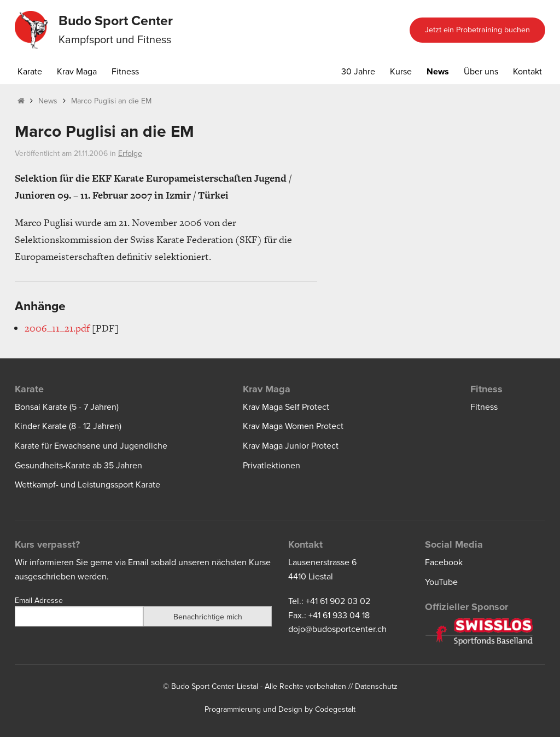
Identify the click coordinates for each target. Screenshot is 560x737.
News (438, 72)
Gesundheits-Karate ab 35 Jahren (78, 466)
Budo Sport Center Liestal (215, 686)
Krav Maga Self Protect (286, 407)
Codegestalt (335, 709)
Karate (30, 72)
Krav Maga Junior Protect (291, 446)
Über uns (481, 72)
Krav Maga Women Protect (293, 426)
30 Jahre (358, 72)
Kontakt (527, 72)
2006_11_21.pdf (57, 328)
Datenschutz (376, 686)
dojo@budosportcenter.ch (337, 629)
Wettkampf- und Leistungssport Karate (87, 485)
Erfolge (130, 153)
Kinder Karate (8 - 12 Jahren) (68, 426)
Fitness (125, 72)
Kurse (401, 72)
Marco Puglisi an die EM (111, 101)
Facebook (444, 562)
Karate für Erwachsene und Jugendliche (91, 446)
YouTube (441, 582)
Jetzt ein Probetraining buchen (477, 30)
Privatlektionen (272, 466)
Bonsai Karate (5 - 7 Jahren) (67, 407)
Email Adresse (39, 600)
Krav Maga (77, 72)
